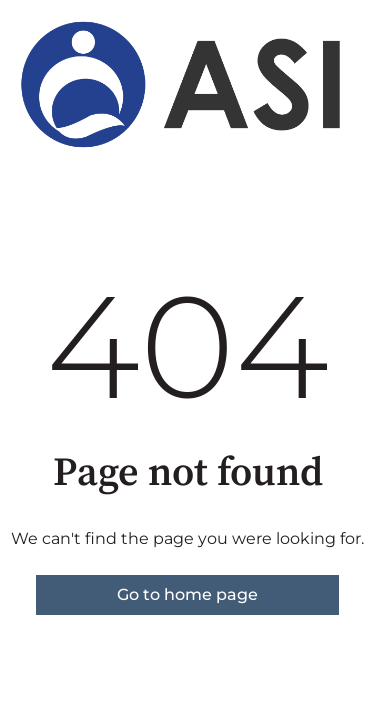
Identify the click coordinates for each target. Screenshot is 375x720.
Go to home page (187, 594)
